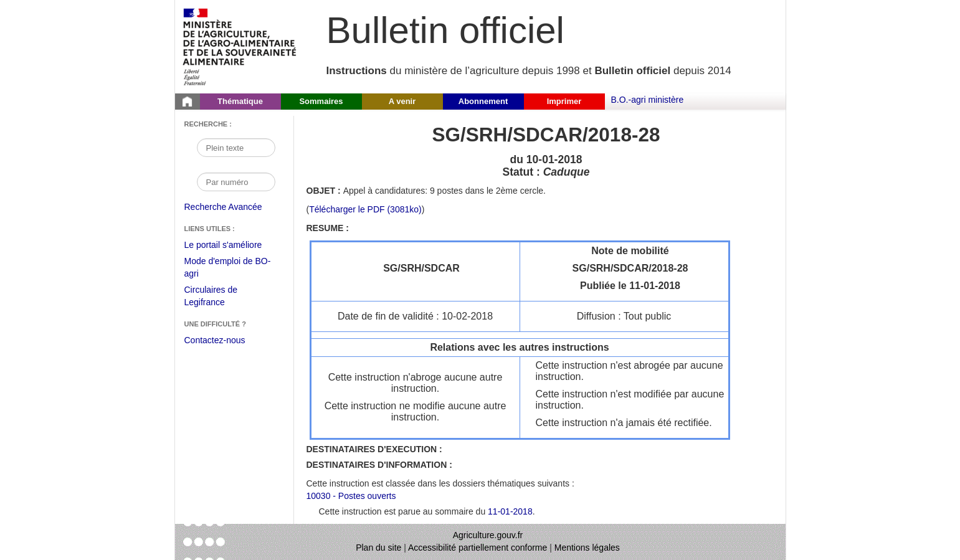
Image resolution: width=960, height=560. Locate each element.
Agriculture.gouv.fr (488, 535)
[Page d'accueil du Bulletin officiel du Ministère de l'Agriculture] (188, 102)
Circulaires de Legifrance (221, 297)
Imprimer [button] (564, 101)
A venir (402, 101)
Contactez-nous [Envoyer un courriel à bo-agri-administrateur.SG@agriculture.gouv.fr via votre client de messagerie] (215, 340)
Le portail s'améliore (233, 245)
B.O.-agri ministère (648, 100)
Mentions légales (587, 548)
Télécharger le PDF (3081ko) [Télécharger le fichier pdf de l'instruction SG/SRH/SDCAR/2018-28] (365, 209)
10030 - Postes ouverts (351, 496)
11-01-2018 (510, 511)
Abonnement (483, 101)
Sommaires (321, 101)
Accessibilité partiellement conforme (478, 548)
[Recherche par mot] (236, 148)
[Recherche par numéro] (236, 182)
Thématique (240, 101)
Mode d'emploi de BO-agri (228, 269)
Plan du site (378, 548)
